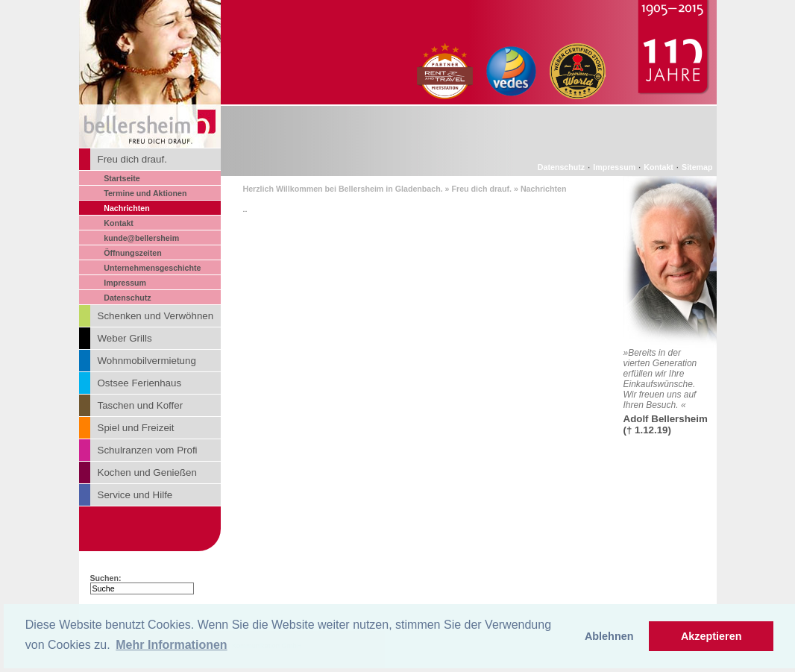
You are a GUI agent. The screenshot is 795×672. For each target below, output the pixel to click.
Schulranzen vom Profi (148, 450)
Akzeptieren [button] (711, 636)
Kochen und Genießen (147, 472)
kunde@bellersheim (141, 238)
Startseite (122, 178)
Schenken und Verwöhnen (156, 316)
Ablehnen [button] (609, 636)
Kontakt (119, 223)
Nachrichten (127, 208)
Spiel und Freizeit (136, 428)
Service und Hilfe (135, 495)
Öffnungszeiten (133, 253)
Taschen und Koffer (141, 405)
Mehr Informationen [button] (171, 645)
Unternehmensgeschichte (152, 268)
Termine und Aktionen (145, 193)
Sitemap (697, 167)
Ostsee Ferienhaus (140, 383)
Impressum (125, 283)
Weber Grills (125, 338)
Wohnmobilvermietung (147, 361)
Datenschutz (127, 298)
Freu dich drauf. (132, 159)
